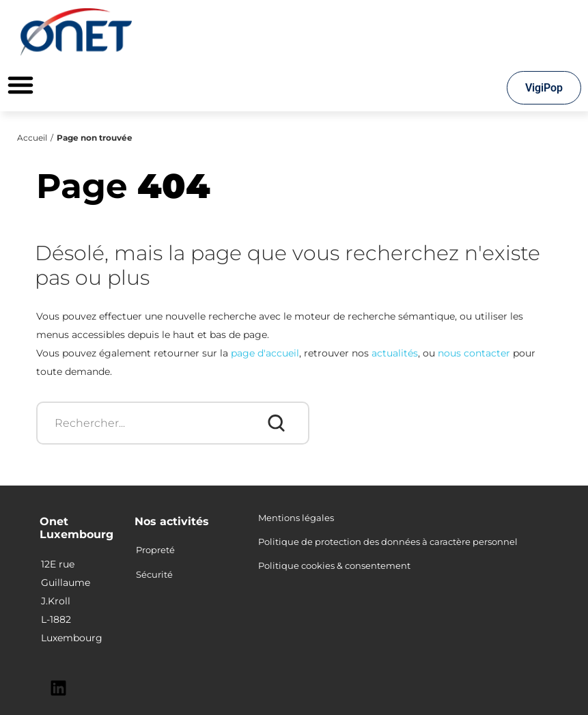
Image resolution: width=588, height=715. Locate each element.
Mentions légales (296, 518)
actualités (395, 353)
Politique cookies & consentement (334, 565)
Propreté (155, 550)
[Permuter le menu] (20, 85)
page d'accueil (265, 353)
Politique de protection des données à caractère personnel (388, 542)
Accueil (32, 138)
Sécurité (154, 574)
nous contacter (474, 353)
